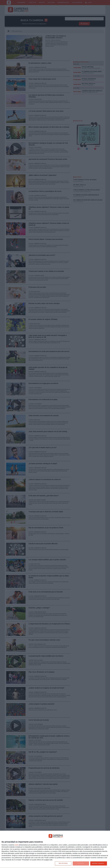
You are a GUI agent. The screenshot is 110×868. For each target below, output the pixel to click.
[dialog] (55, 849)
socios (17, 845)
